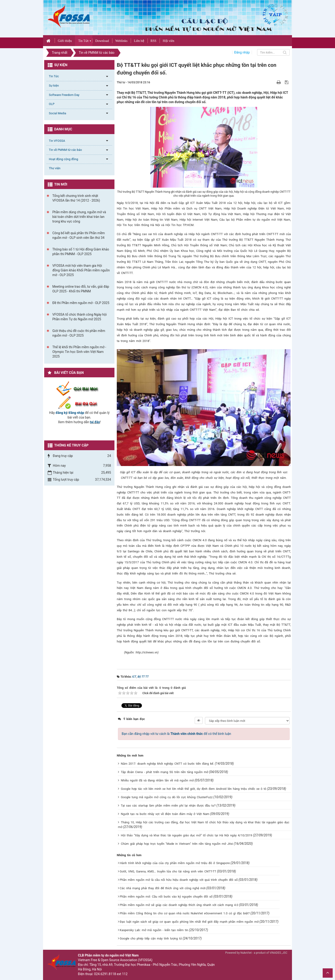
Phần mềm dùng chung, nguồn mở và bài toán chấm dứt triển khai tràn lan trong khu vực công (79, 217)
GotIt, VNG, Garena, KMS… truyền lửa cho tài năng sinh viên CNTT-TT (168, 871)
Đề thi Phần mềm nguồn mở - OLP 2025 (81, 303)
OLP (52, 104)
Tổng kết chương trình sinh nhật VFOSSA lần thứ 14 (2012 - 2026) (76, 198)
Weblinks (121, 41)
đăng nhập (76, 413)
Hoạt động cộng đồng (64, 159)
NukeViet (246, 953)
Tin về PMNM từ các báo (65, 150)
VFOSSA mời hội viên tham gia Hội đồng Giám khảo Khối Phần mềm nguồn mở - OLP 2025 (81, 270)
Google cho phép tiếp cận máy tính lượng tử (151, 938)
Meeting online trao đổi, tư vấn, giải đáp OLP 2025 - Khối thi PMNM (81, 289)
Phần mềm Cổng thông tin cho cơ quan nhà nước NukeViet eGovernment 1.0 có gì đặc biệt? (185, 913)
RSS (153, 41)
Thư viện (55, 168)
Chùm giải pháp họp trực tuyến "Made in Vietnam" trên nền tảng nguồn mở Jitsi (177, 844)
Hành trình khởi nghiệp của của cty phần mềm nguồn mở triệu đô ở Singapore (175, 863)
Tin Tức (84, 41)
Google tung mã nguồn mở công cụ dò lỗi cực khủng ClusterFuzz (167, 797)
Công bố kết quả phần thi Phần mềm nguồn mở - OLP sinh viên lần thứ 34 (79, 235)
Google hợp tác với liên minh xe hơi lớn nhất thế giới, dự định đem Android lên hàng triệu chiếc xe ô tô (194, 789)
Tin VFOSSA (57, 141)
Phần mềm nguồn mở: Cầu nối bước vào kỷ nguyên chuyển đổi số (166, 897)
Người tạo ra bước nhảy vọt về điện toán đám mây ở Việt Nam (165, 814)
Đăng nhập (242, 52)
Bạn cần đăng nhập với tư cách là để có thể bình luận (176, 734)
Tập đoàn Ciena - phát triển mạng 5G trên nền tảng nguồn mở (165, 772)
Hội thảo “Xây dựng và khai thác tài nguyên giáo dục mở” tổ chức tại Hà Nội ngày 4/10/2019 (187, 835)
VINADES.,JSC (278, 953)
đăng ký (61, 413)
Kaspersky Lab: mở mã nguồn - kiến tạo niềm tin (154, 930)
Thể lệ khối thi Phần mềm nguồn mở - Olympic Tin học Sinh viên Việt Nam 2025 (79, 352)
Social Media (57, 113)
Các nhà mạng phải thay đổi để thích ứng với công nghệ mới (163, 888)
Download (102, 41)
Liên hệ (139, 41)
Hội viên (168, 41)
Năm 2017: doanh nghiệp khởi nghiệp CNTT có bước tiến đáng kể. (167, 764)
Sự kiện (54, 86)
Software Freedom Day (64, 95)
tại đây (95, 422)
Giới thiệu (65, 41)
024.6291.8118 (105, 974)
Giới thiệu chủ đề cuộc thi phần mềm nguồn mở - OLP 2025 (79, 333)
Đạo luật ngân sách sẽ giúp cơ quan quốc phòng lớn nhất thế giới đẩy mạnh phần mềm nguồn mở (189, 922)
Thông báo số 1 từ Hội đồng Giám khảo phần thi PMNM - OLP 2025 (81, 252)
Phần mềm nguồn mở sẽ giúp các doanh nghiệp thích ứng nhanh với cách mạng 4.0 (179, 905)
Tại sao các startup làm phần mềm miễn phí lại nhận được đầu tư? (168, 806)
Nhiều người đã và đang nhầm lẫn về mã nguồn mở (157, 780)
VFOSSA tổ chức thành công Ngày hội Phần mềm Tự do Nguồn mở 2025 (80, 317)
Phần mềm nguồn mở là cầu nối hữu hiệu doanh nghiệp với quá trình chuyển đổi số (179, 880)
